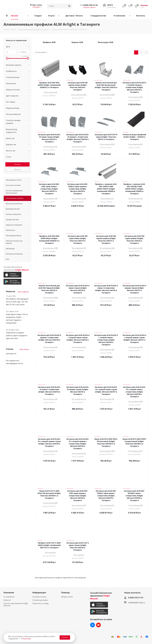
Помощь (66, 593)
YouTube (98, 625)
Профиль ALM (49, 42)
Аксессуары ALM (106, 42)
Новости (7, 600)
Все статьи (24, 349)
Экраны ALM (77, 42)
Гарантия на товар (40, 603)
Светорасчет (11, 354)
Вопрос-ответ (67, 597)
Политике (27, 639)
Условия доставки (40, 600)
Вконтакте (93, 625)
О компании (9, 597)
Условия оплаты (39, 597)
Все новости (24, 292)
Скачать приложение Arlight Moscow (16, 604)
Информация (39, 593)
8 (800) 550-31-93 (90, 5)
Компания (9, 593)
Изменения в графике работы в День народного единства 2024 (17, 335)
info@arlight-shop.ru (137, 602)
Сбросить (17, 169)
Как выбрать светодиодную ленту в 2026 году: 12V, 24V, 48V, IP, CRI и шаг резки (17, 302)
